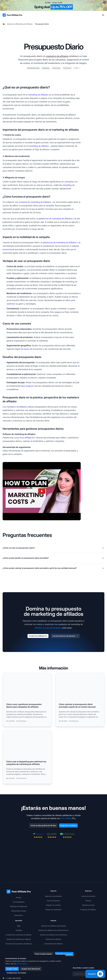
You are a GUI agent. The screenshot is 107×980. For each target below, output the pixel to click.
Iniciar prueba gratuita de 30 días (43, 825)
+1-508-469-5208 (13, 978)
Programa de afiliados (88, 910)
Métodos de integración (19, 906)
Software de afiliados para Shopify (53, 926)
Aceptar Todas (12, 969)
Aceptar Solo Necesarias (31, 969)
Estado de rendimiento (53, 910)
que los (76, 362)
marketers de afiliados (17, 407)
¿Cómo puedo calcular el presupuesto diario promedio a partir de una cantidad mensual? (53, 568)
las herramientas (54, 628)
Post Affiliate (66, 818)
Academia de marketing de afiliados (19, 935)
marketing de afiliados (57, 56)
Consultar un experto (64, 954)
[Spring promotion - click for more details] (53, 5)
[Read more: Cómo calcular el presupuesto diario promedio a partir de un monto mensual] (80, 700)
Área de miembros (53, 901)
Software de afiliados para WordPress (53, 935)
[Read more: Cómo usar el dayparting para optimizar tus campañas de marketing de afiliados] (27, 757)
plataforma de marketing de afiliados (55, 219)
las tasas (25, 349)
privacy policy (22, 964)
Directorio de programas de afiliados (19, 944)
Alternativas (19, 915)
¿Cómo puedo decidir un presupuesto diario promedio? (53, 558)
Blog (19, 926)
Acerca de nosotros (88, 896)
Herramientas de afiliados (53, 944)
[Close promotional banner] (105, 2)
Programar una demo (68, 825)
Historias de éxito (88, 905)
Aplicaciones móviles (19, 911)
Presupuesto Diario (42, 24)
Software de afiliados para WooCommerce (53, 930)
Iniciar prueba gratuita (43, 954)
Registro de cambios (53, 905)
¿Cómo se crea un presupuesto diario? (53, 548)
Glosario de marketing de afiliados (19, 939)
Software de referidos (53, 939)
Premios (88, 901)
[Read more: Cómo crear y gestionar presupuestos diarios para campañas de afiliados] (27, 700)
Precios (19, 897)
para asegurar (27, 386)
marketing (67, 185)
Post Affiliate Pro (28, 438)
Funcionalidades (19, 902)
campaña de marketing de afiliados (35, 202)
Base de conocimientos (53, 896)
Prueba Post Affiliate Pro (38, 636)
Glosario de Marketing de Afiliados (20, 24)
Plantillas (19, 930)
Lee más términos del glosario (65, 636)
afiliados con (40, 628)
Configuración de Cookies (16, 973)
